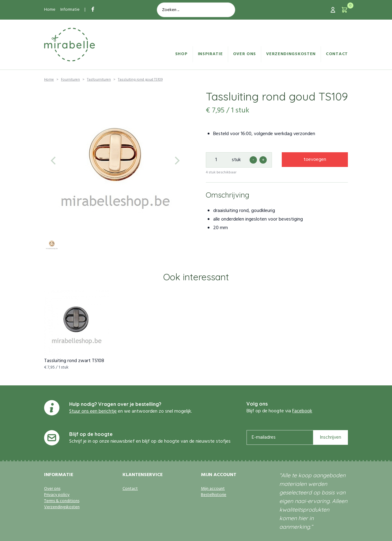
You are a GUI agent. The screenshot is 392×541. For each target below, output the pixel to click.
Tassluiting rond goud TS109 (140, 80)
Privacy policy (57, 495)
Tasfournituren (99, 80)
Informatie (70, 10)
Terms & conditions (62, 501)
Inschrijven (330, 437)
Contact (337, 54)
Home (50, 10)
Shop (181, 54)
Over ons (245, 54)
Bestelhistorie (214, 495)
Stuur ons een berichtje (93, 411)
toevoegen (315, 160)
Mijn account (213, 489)
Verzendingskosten (291, 54)
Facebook (302, 411)
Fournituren (70, 80)
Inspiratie (210, 54)
